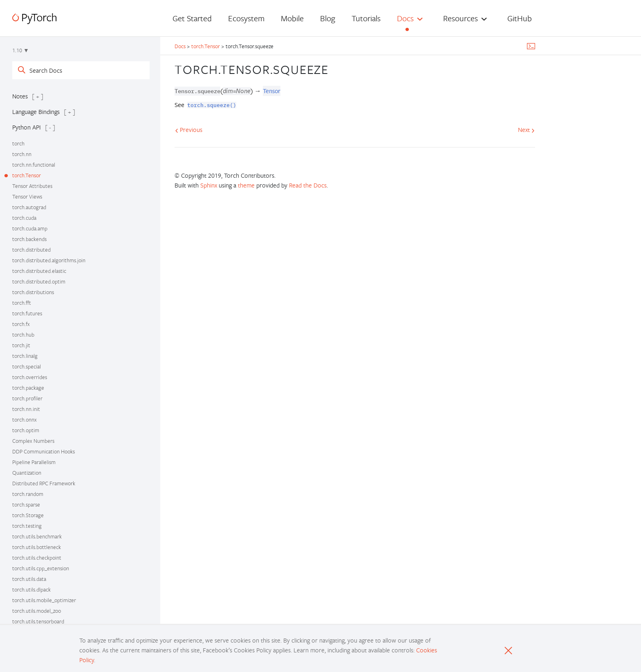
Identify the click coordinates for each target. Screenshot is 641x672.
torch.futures (27, 313)
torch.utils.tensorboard (38, 621)
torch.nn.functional (34, 165)
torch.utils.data (29, 579)
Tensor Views (27, 196)
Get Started (192, 18)
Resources (461, 18)
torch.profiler (27, 398)
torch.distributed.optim (39, 281)
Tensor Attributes (32, 186)
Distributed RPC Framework (44, 483)
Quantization (27, 473)
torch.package (28, 388)
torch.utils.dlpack (31, 589)
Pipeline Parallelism (34, 462)
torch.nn (22, 154)
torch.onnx (25, 420)
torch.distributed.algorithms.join (49, 260)
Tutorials (366, 18)
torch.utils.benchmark (37, 536)
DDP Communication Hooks (44, 451)
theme (246, 185)
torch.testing (27, 526)
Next (526, 129)
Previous (189, 129)
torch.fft (22, 303)
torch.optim (26, 430)
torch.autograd (29, 207)
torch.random (28, 494)
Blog (328, 18)
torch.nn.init (26, 409)
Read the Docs (308, 185)
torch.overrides (30, 377)
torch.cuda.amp (30, 228)
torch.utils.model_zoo (37, 611)
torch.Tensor (27, 175)
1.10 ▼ (21, 50)
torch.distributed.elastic (39, 271)
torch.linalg (25, 356)
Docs (405, 18)
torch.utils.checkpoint (37, 558)
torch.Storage (28, 515)
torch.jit (21, 345)
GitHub (520, 18)
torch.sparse (26, 505)
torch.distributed (31, 250)
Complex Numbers (33, 441)
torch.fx (21, 324)
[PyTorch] (34, 19)
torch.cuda (24, 218)
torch (18, 143)
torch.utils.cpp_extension (41, 568)
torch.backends (29, 239)
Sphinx (209, 185)
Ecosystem (246, 18)
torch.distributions (33, 292)
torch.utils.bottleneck (37, 547)
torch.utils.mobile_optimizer (44, 600)
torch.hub (23, 335)
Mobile (292, 18)
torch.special (27, 366)
